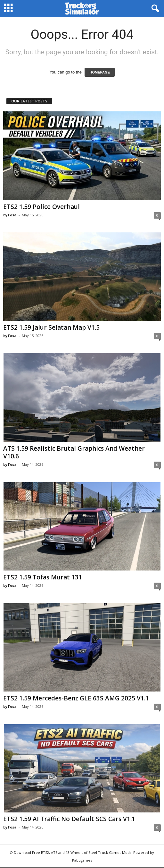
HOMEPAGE (99, 72)
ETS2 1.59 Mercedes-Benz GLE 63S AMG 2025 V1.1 (76, 698)
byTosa (10, 215)
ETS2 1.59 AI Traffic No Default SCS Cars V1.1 (69, 819)
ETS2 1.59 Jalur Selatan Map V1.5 (51, 327)
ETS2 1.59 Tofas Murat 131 (43, 577)
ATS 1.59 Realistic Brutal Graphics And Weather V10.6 (74, 452)
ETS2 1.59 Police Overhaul (41, 207)
